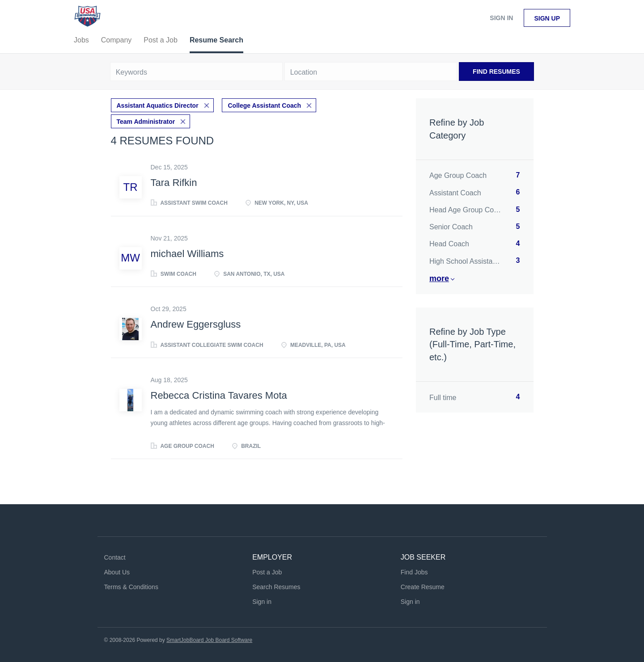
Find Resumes (496, 72)
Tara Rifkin (174, 183)
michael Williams (187, 254)
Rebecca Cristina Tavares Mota (219, 395)
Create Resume (423, 587)
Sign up (547, 18)
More (439, 278)
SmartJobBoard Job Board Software (209, 640)
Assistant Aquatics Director (158, 105)
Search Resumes (276, 587)
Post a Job (267, 572)
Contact (115, 557)
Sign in (501, 18)
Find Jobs (414, 572)
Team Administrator (146, 122)
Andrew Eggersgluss (196, 324)
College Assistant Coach (264, 105)
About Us (117, 572)
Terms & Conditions (131, 587)
